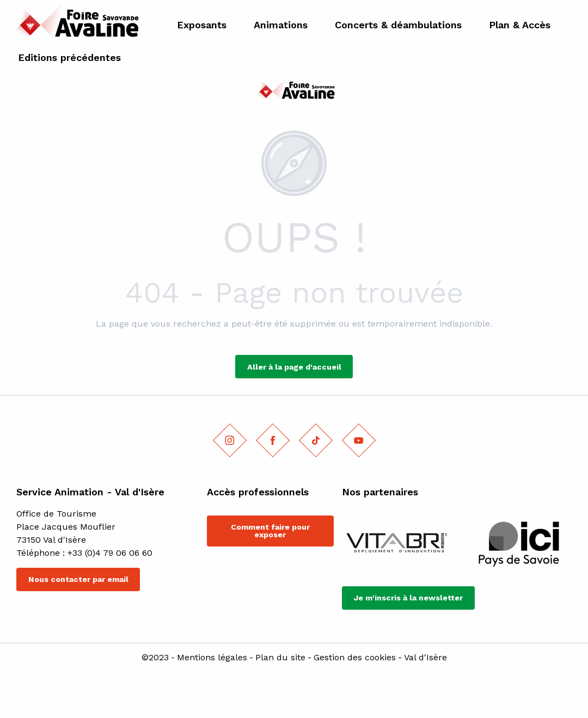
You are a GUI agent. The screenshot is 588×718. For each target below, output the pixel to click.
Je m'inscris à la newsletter (408, 598)
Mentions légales (212, 658)
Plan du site (280, 658)
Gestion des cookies (355, 658)
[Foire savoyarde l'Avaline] (294, 91)
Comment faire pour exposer (270, 531)
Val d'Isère (425, 658)
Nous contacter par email (78, 579)
